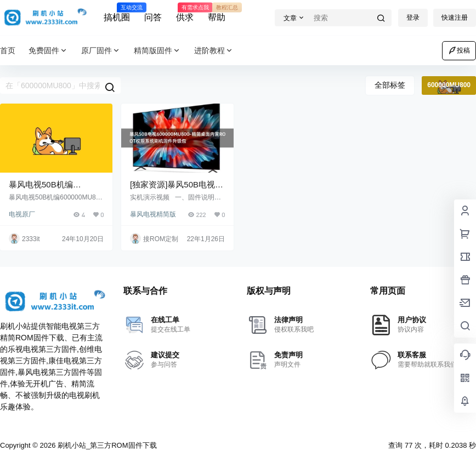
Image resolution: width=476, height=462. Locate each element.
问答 (153, 17)
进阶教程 (214, 51)
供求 (185, 13)
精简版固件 (157, 51)
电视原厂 (22, 214)
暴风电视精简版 (153, 214)
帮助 (217, 13)
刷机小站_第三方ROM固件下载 (106, 445)
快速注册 (455, 18)
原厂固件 (101, 51)
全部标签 (390, 85)
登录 (413, 18)
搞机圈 (117, 13)
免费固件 (48, 51)
